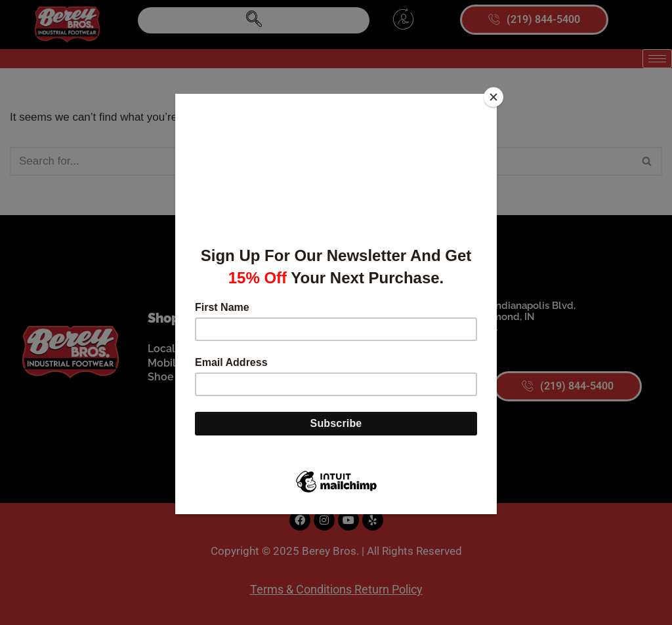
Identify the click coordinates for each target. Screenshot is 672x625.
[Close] (493, 97)
